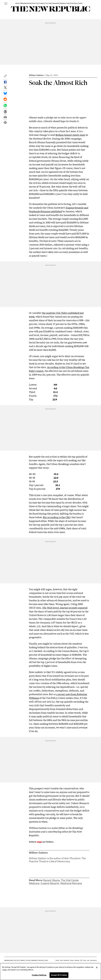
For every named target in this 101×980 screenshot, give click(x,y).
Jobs (88, 960)
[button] (5, 77)
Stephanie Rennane (71, 883)
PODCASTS (74, 3)
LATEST (17, 3)
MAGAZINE (56, 3)
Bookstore (66, 960)
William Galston (36, 75)
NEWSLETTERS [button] (65, 3)
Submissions (93, 960)
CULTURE (48, 3)
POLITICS (35, 3)
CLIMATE (42, 3)
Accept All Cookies (59, 975)
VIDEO (81, 3)
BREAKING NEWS (26, 3)
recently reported (65, 608)
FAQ (81, 960)
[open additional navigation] (6, 4)
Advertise (77, 960)
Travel (61, 960)
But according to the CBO (57, 517)
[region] (50, 972)
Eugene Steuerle (50, 883)
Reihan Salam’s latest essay (70, 135)
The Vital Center (70, 880)
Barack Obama (51, 880)
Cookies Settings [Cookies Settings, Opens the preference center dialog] (39, 975)
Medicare (34, 883)
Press (85, 960)
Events (57, 960)
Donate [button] (72, 960)
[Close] (97, 967)
